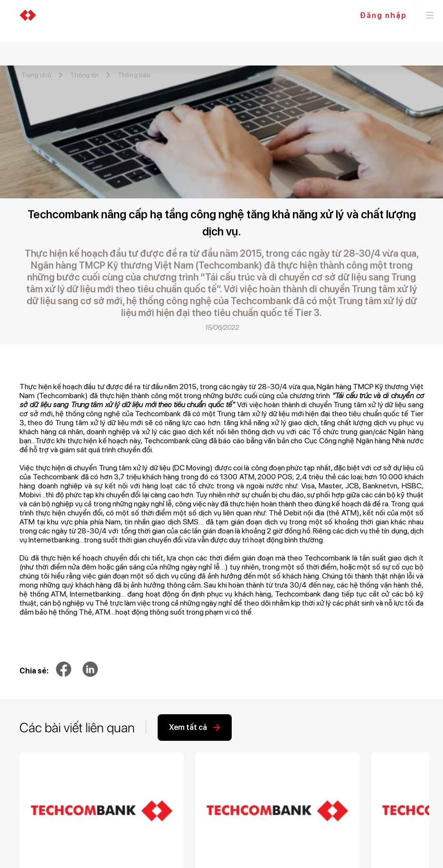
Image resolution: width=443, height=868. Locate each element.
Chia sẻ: (34, 671)
